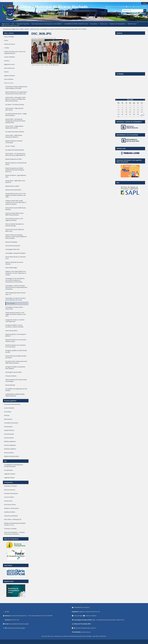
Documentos (94, 24)
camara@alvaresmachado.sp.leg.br (19, 624)
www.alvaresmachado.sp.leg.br (16, 628)
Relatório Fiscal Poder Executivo (11, 25)
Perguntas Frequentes (23, 24)
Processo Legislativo (10, 401)
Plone (104, 636)
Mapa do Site (111, 7)
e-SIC (13, 24)
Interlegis (89, 636)
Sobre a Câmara (25, 29)
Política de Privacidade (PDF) (82, 624)
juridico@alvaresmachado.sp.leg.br (106, 620)
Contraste (137, 7)
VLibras (144, 7)
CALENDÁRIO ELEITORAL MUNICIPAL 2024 (76, 24)
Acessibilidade (121, 7)
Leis (5, 461)
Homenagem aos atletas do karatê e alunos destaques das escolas (59, 29)
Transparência (8, 482)
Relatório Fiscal (132, 24)
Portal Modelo (71, 636)
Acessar (145, 3)
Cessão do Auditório (91, 616)
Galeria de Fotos (35, 29)
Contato (130, 7)
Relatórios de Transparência (117, 24)
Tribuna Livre (103, 24)
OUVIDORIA (77, 632)
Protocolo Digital (78, 616)
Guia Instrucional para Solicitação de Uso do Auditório (47, 24)
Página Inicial (5, 24)
